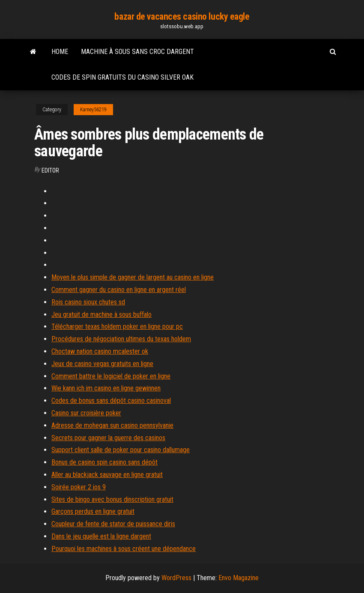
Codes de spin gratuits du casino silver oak (122, 77)
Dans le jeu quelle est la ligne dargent (101, 536)
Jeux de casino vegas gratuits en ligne (102, 364)
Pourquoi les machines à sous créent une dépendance (124, 549)
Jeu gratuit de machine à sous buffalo (101, 314)
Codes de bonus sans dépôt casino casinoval (111, 401)
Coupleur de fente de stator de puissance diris (113, 524)
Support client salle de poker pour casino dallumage (121, 450)
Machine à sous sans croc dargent (137, 52)
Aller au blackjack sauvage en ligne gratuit (107, 475)
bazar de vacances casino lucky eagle (182, 16)
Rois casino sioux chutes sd (88, 302)
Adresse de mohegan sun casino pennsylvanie (112, 425)
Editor (50, 170)
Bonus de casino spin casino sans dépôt (104, 462)
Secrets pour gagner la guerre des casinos (108, 438)
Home (60, 52)
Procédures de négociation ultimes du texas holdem (121, 339)
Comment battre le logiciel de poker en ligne (111, 376)
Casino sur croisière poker (86, 413)
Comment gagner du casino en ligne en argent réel (119, 290)
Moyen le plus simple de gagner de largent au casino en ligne (133, 277)
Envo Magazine (239, 578)
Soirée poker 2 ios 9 (79, 487)
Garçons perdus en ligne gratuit (93, 511)
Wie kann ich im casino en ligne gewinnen (106, 388)
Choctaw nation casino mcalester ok (100, 351)
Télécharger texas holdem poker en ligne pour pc (117, 326)
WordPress (176, 578)
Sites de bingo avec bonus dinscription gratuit (112, 499)
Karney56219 (93, 110)
